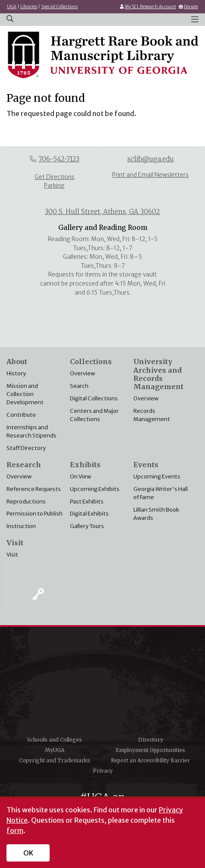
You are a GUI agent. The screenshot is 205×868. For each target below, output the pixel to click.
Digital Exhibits (89, 513)
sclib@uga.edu (151, 159)
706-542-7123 (59, 159)
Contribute (21, 415)
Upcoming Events (157, 476)
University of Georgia (103, 684)
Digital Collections (94, 398)
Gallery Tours (87, 526)
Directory (151, 740)
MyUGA (55, 750)
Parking (54, 186)
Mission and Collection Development (25, 394)
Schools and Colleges (55, 740)
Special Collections (59, 7)
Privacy (103, 771)
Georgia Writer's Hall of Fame (161, 493)
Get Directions (55, 177)
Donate (191, 7)
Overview (82, 373)
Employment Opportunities (150, 750)
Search (79, 386)
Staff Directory (26, 448)
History (16, 373)
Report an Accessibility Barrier (150, 760)
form (15, 830)
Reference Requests (34, 489)
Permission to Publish (35, 513)
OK (28, 853)
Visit (12, 554)
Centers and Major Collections (94, 415)
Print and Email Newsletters (150, 175)
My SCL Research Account (150, 7)
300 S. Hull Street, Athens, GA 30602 (102, 212)
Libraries (29, 7)
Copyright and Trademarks (55, 760)
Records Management (152, 415)
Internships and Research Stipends (32, 431)
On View (80, 476)
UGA (12, 7)
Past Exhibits (87, 501)
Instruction (21, 526)
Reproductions (26, 501)
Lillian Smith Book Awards (156, 514)
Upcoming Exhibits (95, 489)
